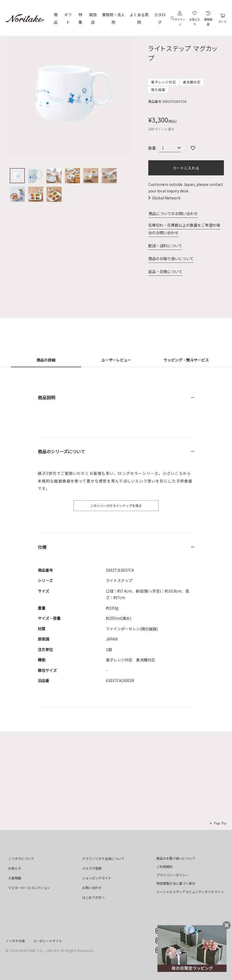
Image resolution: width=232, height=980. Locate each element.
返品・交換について (165, 271)
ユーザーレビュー (116, 360)
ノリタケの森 (15, 941)
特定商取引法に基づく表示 (176, 883)
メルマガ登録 (92, 868)
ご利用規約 (164, 867)
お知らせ (15, 868)
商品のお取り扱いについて (171, 258)
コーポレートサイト (48, 941)
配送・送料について (165, 246)
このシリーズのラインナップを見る (116, 506)
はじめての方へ (93, 897)
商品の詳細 (46, 360)
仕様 (42, 547)
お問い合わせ (92, 888)
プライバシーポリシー (173, 875)
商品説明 (46, 397)
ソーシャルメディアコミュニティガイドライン (190, 892)
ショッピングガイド (97, 878)
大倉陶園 (15, 878)
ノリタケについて (21, 858)
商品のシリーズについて (61, 451)
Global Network (166, 198)
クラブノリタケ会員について (103, 858)
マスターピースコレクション (29, 888)
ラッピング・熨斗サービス (186, 360)
